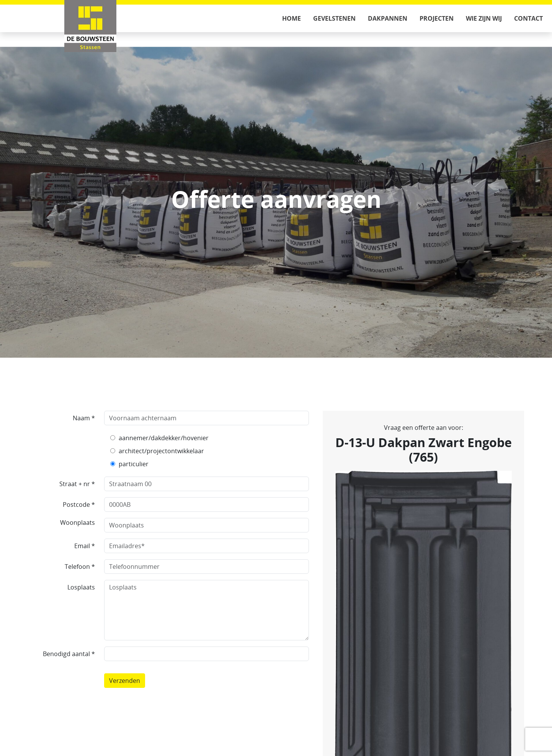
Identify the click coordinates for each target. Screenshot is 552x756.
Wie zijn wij (484, 18)
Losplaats (81, 587)
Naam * (84, 418)
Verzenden (125, 681)
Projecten (437, 18)
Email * (85, 546)
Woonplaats (78, 523)
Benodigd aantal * (69, 654)
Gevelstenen (334, 18)
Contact (528, 18)
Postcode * (79, 505)
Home (292, 18)
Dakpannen (388, 18)
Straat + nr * (77, 484)
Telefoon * (80, 567)
